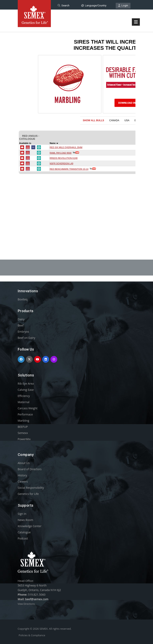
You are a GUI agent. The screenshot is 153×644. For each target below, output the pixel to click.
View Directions (26, 604)
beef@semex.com (37, 599)
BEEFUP (23, 427)
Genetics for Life (28, 494)
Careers (23, 481)
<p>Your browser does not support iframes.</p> (77, 135)
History (22, 475)
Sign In (22, 514)
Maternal (24, 402)
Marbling (24, 421)
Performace (25, 414)
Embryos (23, 332)
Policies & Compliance (32, 635)
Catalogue (24, 532)
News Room (26, 520)
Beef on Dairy (27, 338)
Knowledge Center (30, 526)
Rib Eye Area (26, 384)
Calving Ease (26, 390)
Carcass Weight (28, 408)
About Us (24, 463)
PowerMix (24, 439)
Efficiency (24, 396)
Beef (21, 325)
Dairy (21, 319)
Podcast (23, 538)
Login (123, 5)
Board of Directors (30, 469)
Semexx (23, 433)
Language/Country (94, 5)
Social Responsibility (31, 488)
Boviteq (23, 299)
